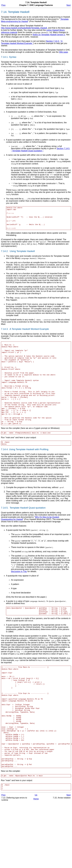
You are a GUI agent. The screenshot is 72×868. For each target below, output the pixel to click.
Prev (3, 5)
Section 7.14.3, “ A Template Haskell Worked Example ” (32, 42)
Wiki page (63, 52)
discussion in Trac (19, 594)
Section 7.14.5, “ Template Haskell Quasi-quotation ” (41, 150)
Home (36, 844)
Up (36, 840)
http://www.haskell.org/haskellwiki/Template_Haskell (24, 28)
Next (69, 5)
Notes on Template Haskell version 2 (49, 35)
